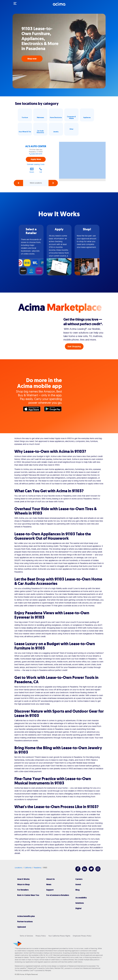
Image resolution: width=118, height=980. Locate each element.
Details (32, 170)
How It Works (23, 879)
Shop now (32, 59)
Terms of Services (26, 936)
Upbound (22, 927)
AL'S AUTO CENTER (36, 146)
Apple (32, 410)
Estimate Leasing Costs (36, 164)
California (28, 868)
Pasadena (37, 868)
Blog (77, 890)
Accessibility (81, 898)
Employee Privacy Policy (82, 936)
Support (50, 890)
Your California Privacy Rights (59, 936)
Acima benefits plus (26, 916)
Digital (78, 908)
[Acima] (59, 5)
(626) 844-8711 (37, 154)
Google (53, 410)
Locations (18, 868)
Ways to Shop (23, 884)
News (49, 884)
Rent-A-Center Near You (28, 895)
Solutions (80, 903)
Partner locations (25, 922)
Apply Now (36, 159)
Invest (78, 884)
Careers (79, 879)
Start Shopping (74, 346)
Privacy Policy (41, 936)
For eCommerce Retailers (58, 895)
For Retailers (23, 890)
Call (41, 170)
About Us (50, 879)
